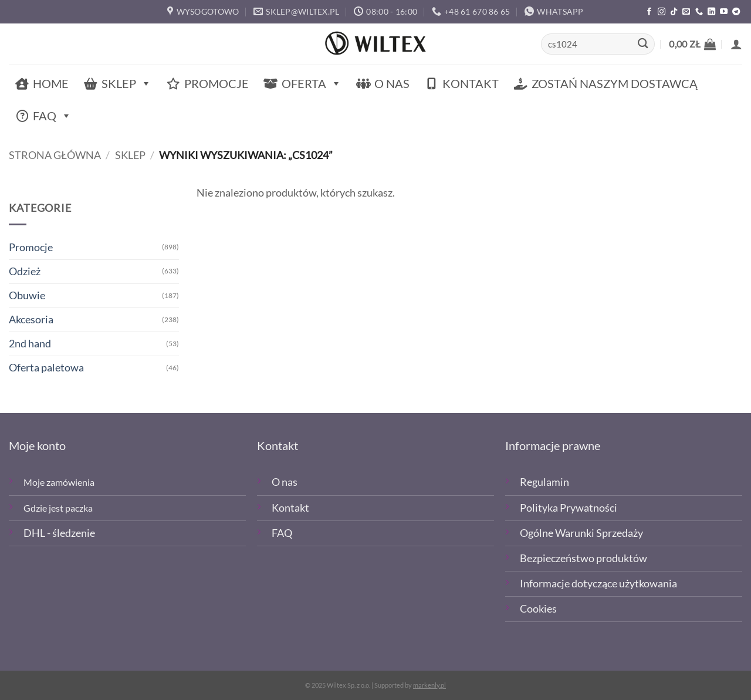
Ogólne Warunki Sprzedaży (581, 533)
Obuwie (27, 295)
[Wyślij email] (686, 12)
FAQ (52, 116)
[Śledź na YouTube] (724, 12)
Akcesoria (31, 319)
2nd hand (30, 344)
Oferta (312, 84)
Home (51, 83)
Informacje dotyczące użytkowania (598, 584)
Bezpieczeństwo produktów (583, 558)
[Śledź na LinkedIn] (711, 12)
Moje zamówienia (59, 482)
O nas (392, 83)
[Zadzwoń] (699, 12)
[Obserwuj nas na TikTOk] (674, 12)
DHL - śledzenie (59, 533)
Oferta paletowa (46, 368)
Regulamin (544, 482)
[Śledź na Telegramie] (736, 12)
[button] (692, 44)
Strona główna (55, 155)
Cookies (538, 609)
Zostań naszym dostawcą (615, 83)
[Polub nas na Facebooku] (649, 12)
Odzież (25, 271)
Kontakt (471, 83)
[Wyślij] (643, 44)
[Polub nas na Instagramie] (662, 12)
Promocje (216, 83)
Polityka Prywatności (569, 508)
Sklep (126, 84)
